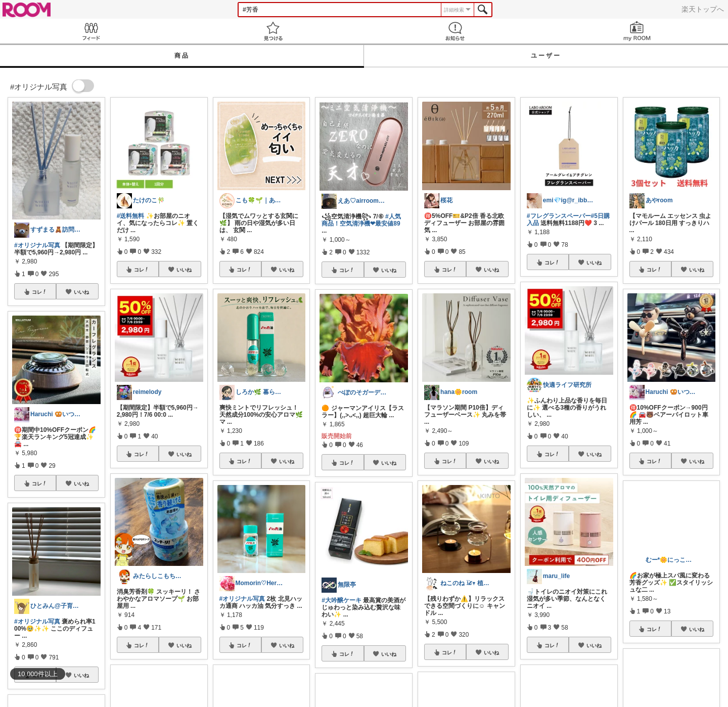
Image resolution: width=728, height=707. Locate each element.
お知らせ (455, 31)
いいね (81, 292)
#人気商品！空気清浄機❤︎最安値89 (361, 220)
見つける (273, 31)
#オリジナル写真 (37, 245)
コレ (39, 292)
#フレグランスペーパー (559, 216)
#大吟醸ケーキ (342, 600)
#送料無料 (131, 216)
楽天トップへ (703, 9)
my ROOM (637, 31)
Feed (91, 31)
